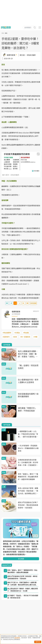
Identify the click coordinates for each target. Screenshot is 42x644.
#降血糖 (26, 333)
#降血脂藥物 (7, 333)
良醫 (3, 33)
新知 (6, 33)
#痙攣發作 (6, 337)
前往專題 (21, 559)
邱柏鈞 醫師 (31, 55)
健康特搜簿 (11, 55)
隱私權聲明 (17, 638)
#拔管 (15, 337)
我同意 (38, 642)
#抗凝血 (17, 333)
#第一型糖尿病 (25, 337)
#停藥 (35, 337)
